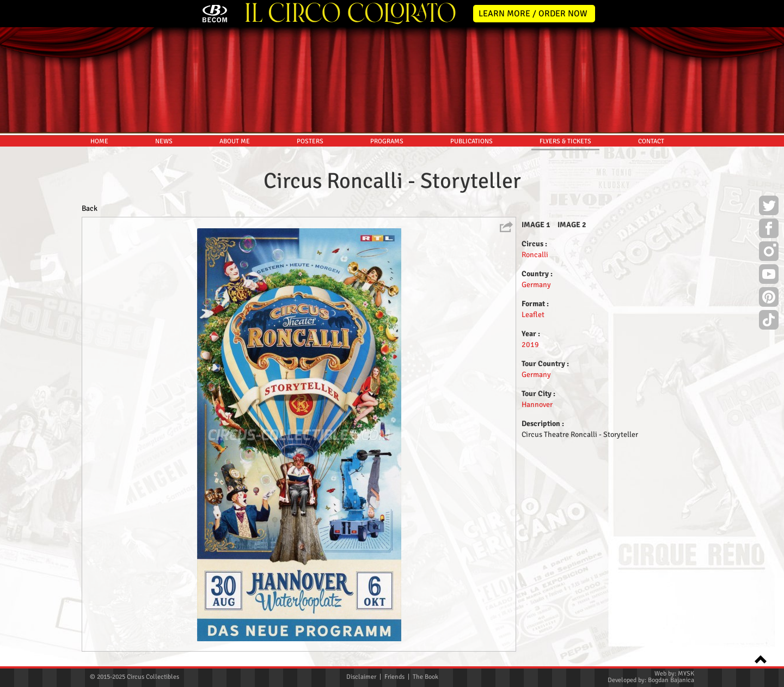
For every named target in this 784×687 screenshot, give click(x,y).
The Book (425, 677)
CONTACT (651, 141)
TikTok (769, 321)
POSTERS (310, 141)
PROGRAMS (387, 141)
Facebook (769, 230)
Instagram (769, 253)
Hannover (537, 405)
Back (90, 208)
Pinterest (769, 299)
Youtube (769, 276)
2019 (530, 345)
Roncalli (535, 255)
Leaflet (533, 315)
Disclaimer (361, 677)
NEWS (164, 141)
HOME (99, 141)
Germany (536, 285)
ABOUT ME (235, 141)
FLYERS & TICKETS (565, 141)
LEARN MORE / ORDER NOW (533, 14)
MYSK (686, 674)
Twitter (769, 207)
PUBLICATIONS (471, 141)
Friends (394, 677)
